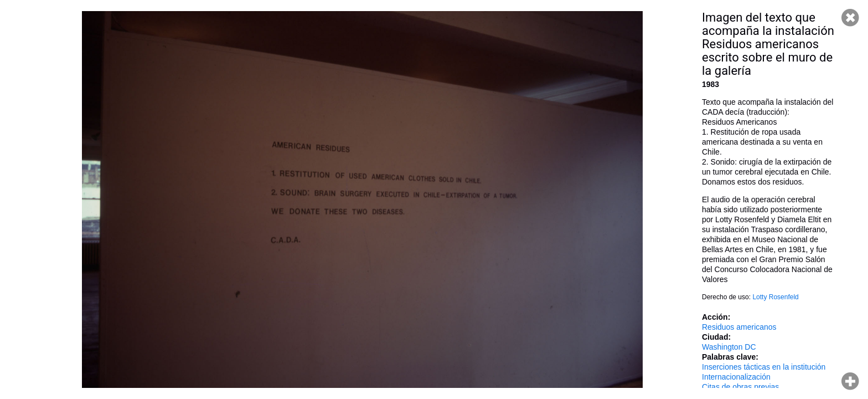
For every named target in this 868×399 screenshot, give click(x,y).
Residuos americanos (739, 327)
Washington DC (729, 347)
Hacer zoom (850, 381)
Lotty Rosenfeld (775, 297)
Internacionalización (736, 377)
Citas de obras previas (740, 387)
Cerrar (850, 18)
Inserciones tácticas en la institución (764, 367)
